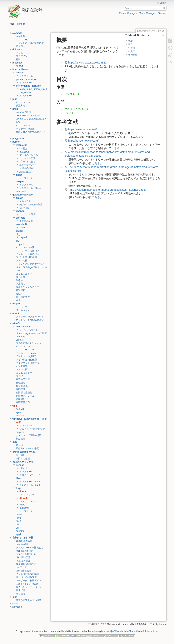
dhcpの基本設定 (24, 541)
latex (15, 109)
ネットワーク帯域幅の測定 (30, 320)
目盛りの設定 (26, 168)
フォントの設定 (27, 158)
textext (19, 66)
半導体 (19, 280)
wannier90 (22, 224)
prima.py (20, 337)
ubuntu (17, 313)
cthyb (22, 505)
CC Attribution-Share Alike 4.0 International (136, 631)
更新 (18, 59)
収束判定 (21, 284)
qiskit (19, 175)
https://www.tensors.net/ (83, 129)
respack (20, 244)
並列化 (19, 376)
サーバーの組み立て (26, 577)
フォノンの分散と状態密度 (30, 43)
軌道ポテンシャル (25, 396)
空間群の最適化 (24, 393)
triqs (19, 488)
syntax (19, 412)
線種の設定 (25, 172)
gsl (17, 528)
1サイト (24, 468)
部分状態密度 (23, 297)
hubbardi (24, 508)
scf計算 (20, 340)
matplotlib (22, 145)
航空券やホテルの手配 (27, 449)
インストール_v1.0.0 (30, 188)
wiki (15, 406)
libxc (19, 478)
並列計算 (21, 277)
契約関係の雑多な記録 (24, 452)
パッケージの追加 (25, 129)
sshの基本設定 (24, 571)
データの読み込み (29, 155)
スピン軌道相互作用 (26, 257)
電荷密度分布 (23, 402)
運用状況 (21, 590)
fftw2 (18, 518)
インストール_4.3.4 (30, 482)
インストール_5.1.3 (30, 485)
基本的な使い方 (27, 165)
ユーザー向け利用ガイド (29, 581)
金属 (18, 300)
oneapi (20, 73)
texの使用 (24, 152)
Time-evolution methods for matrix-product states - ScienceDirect (107, 190)
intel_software (20, 69)
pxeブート (21, 567)
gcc (18, 525)
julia (15, 99)
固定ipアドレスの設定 (27, 584)
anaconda (21, 191)
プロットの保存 (27, 162)
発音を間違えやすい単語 (29, 600)
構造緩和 (21, 290)
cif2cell (20, 231)
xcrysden (17, 607)
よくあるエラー (24, 274)
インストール (23, 40)
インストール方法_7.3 (27, 254)
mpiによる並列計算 (26, 554)
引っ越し (21, 455)
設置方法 (21, 106)
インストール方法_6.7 (27, 251)
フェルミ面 (22, 261)
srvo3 (22, 228)
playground (19, 139)
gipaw (19, 198)
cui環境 (23, 149)
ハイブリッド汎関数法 (27, 363)
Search (164, 8)
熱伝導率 (21, 46)
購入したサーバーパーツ (29, 587)
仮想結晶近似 (26, 221)
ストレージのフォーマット (30, 317)
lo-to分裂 (21, 36)
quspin (20, 181)
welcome (21, 416)
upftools (21, 218)
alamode (17, 33)
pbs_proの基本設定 (26, 564)
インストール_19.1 (26, 350)
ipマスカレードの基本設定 (30, 548)
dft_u (19, 234)
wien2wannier (24, 327)
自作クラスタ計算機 (23, 538)
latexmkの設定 (23, 112)
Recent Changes (128, 13)
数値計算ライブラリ (23, 462)
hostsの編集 (22, 544)
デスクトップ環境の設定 (32, 429)
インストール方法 (25, 247)
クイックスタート (29, 330)
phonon (20, 211)
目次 (131, 44)
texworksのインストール (29, 115)
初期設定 (21, 439)
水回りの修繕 (23, 459)
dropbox (20, 432)
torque (16, 303)
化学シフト (25, 201)
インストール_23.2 (26, 356)
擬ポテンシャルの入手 (27, 287)
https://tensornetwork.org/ (83, 141)
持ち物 (19, 445)
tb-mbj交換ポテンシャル (28, 343)
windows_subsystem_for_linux (30, 419)
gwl (18, 241)
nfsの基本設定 (23, 557)
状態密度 (21, 389)
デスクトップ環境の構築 (29, 435)
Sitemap (162, 13)
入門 (133, 51)
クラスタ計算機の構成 (27, 574)
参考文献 (133, 55)
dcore (23, 491)
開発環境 (21, 594)
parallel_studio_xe (26, 79)
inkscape (17, 63)
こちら (96, 163)
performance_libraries (28, 86)
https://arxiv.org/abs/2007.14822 (87, 63)
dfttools (24, 498)
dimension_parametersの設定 (31, 333)
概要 (131, 41)
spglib (19, 534)
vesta (15, 604)
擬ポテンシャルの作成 (31, 205)
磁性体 (19, 294)
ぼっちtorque (23, 310)
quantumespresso (23, 195)
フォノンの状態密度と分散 (30, 264)
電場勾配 (24, 208)
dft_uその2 (22, 237)
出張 (15, 442)
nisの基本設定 (23, 561)
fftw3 (18, 521)
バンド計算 (22, 366)
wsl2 (19, 422)
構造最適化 (22, 386)
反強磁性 (21, 383)
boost (19, 515)
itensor (21, 24)
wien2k (16, 323)
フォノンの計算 (27, 214)
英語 (15, 597)
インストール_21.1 (26, 353)
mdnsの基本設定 (25, 551)
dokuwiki (17, 49)
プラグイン (22, 56)
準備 (133, 48)
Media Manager (147, 13)
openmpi (20, 531)
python (16, 142)
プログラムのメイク (30, 475)
